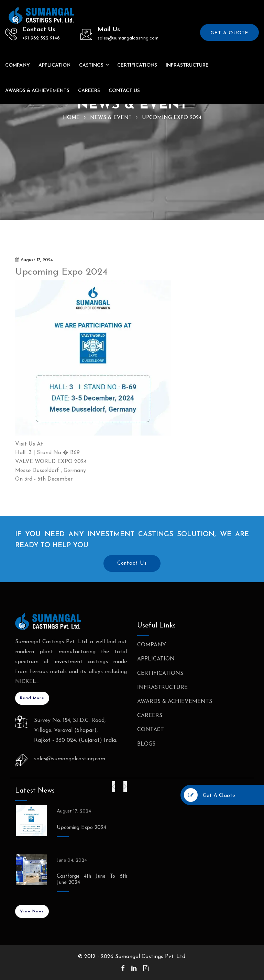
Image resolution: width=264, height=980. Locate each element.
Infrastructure (187, 65)
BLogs (146, 744)
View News (32, 911)
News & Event (111, 118)
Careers (89, 91)
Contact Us (132, 563)
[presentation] (113, 787)
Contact (151, 730)
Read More (32, 698)
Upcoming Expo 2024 (81, 828)
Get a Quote (229, 33)
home (71, 118)
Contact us (124, 91)
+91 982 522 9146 (41, 38)
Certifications (137, 65)
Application (54, 65)
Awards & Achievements (37, 91)
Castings (91, 65)
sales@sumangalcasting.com (128, 38)
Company (18, 65)
